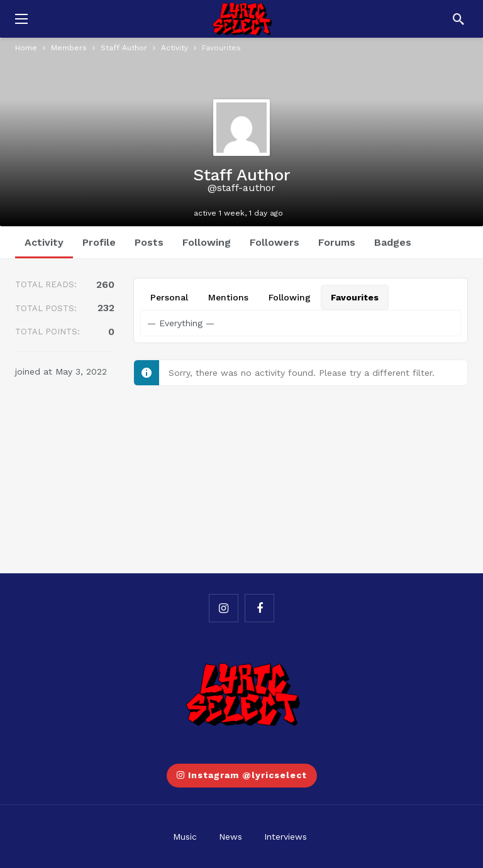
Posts (149, 242)
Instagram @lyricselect (242, 775)
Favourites (355, 297)
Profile (99, 242)
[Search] (458, 19)
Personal (169, 297)
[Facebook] (259, 608)
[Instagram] (224, 608)
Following (207, 242)
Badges (393, 242)
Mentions (228, 297)
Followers (275, 242)
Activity (44, 242)
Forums (337, 242)
